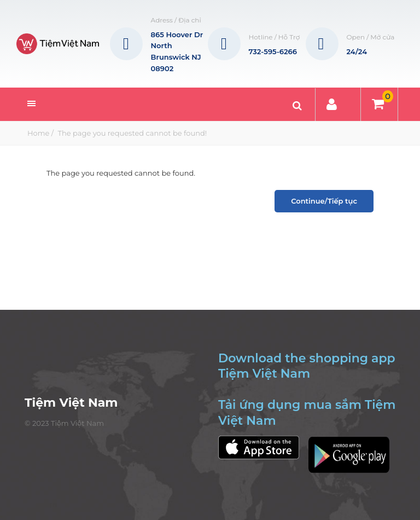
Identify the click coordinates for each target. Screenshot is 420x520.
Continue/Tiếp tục (324, 201)
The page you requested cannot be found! (131, 133)
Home (38, 133)
